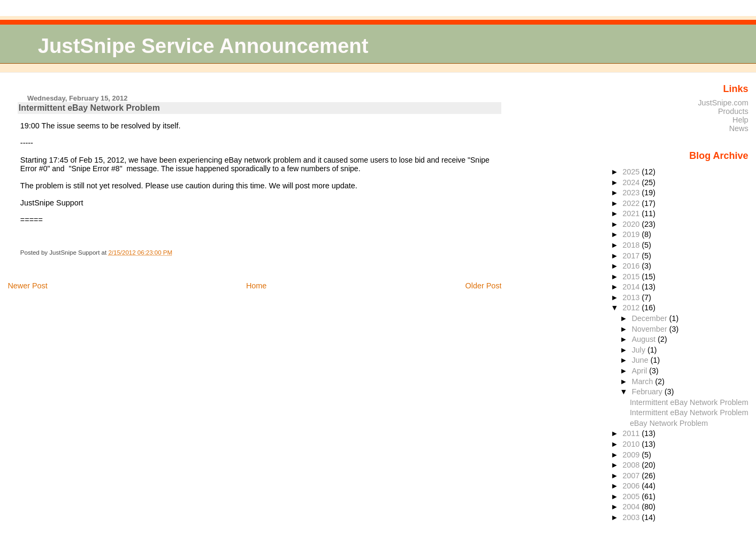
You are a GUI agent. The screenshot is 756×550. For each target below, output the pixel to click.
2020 (632, 224)
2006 (632, 486)
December (651, 318)
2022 (632, 203)
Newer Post (27, 286)
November (651, 329)
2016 (632, 266)
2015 (632, 277)
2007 (632, 476)
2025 (632, 172)
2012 (632, 308)
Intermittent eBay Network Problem (89, 108)
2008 (632, 465)
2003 (632, 517)
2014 (632, 287)
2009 (632, 455)
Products (733, 111)
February (648, 392)
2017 (632, 256)
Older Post (483, 286)
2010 (632, 444)
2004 (632, 507)
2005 (632, 496)
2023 (632, 193)
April (641, 371)
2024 (632, 182)
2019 (632, 234)
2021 (632, 213)
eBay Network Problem (669, 423)
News (739, 128)
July (640, 350)
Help (740, 120)
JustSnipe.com (723, 103)
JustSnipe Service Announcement (203, 46)
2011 (632, 433)
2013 (632, 297)
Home (256, 286)
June (641, 360)
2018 (632, 245)
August (645, 339)
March (644, 381)
